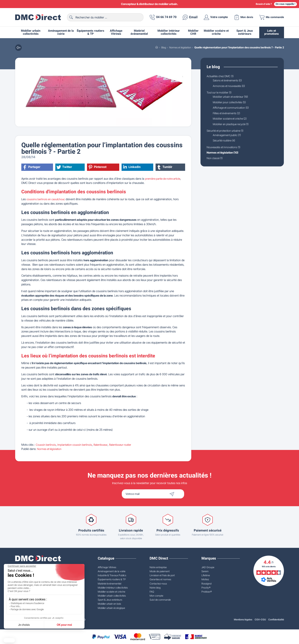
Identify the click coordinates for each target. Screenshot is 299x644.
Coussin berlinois (46, 445)
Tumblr (165, 167)
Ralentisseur (103, 445)
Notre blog (155, 588)
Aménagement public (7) (228, 136)
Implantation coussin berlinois (76, 445)
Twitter (64, 167)
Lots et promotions (272, 32)
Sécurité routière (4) (225, 141)
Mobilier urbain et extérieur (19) (232, 97)
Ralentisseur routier (124, 445)
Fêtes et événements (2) (228, 114)
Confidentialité (276, 620)
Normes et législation (50, 449)
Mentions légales (243, 620)
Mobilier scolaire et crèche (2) (231, 119)
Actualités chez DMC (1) (222, 76)
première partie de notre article (164, 179)
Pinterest (98, 167)
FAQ (152, 592)
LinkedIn (132, 167)
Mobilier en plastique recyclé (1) (232, 125)
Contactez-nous (158, 584)
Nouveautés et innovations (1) (225, 148)
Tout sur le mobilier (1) (220, 93)
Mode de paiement (160, 571)
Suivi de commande (160, 600)
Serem (205, 571)
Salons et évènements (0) (229, 80)
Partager (32, 167)
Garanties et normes (160, 579)
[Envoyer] (179, 494)
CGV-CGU (260, 620)
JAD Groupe (208, 567)
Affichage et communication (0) (232, 108)
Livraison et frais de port (162, 575)
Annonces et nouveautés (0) (230, 86)
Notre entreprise (158, 567)
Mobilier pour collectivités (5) (231, 103)
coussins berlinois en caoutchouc (47, 199)
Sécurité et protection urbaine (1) (227, 131)
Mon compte (156, 596)
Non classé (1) (215, 159)
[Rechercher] (104, 17)
